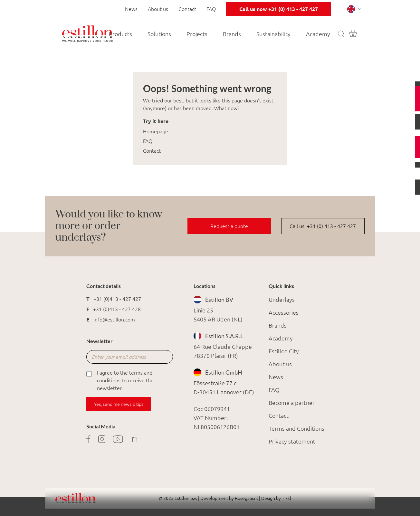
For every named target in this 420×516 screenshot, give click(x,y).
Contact (187, 9)
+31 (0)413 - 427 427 (117, 299)
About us (158, 9)
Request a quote (229, 226)
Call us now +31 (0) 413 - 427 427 (279, 9)
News (131, 9)
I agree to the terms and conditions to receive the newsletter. (120, 380)
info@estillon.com (114, 320)
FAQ (211, 9)
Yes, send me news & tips (119, 404)
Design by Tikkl (276, 498)
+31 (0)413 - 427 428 (117, 309)
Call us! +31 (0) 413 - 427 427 (323, 226)
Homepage (156, 131)
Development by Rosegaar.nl (229, 498)
